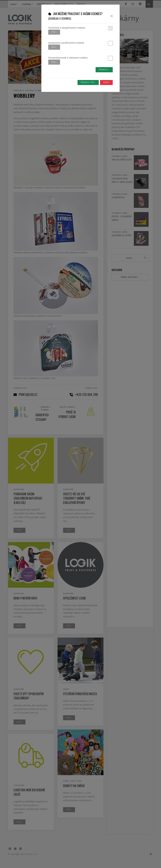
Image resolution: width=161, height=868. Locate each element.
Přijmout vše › (88, 82)
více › (54, 32)
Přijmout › (104, 70)
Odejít (106, 82)
